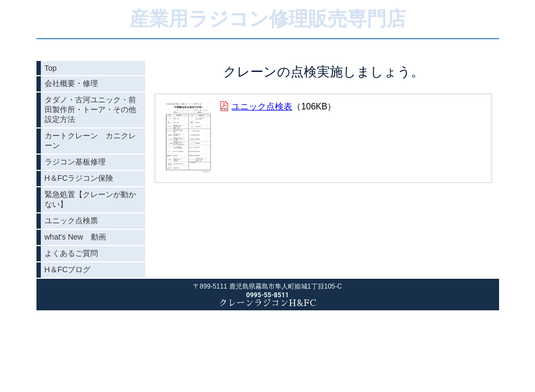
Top (51, 68)
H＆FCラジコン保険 (79, 178)
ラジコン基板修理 (75, 162)
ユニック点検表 (262, 106)
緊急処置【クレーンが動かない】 (90, 199)
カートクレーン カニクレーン (90, 140)
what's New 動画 (75, 237)
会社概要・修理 (71, 83)
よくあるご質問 (71, 253)
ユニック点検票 (71, 220)
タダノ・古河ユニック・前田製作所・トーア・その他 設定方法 (94, 109)
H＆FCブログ (68, 269)
